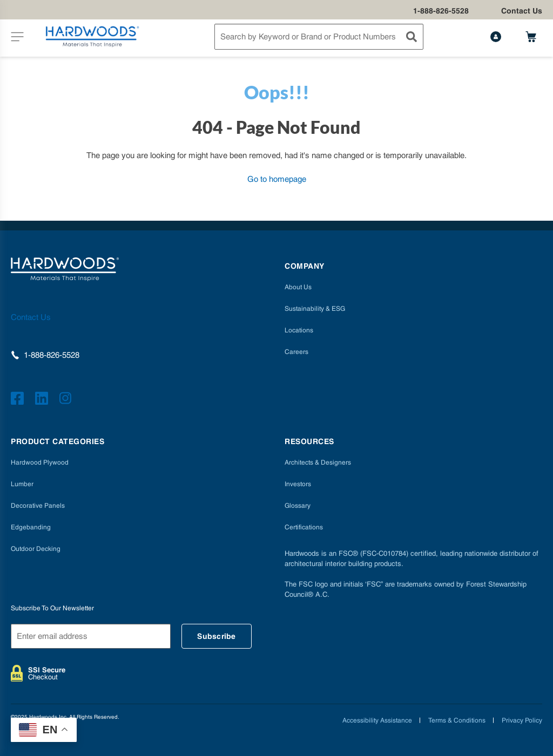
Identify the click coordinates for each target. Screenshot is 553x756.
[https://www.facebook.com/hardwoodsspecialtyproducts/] (19, 400)
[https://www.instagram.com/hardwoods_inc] (67, 400)
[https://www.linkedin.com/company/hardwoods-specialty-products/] (43, 400)
